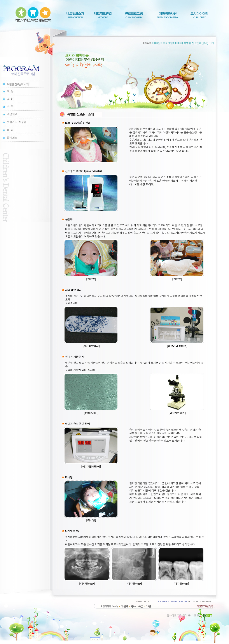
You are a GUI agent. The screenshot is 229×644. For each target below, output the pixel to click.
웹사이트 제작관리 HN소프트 (190, 615)
